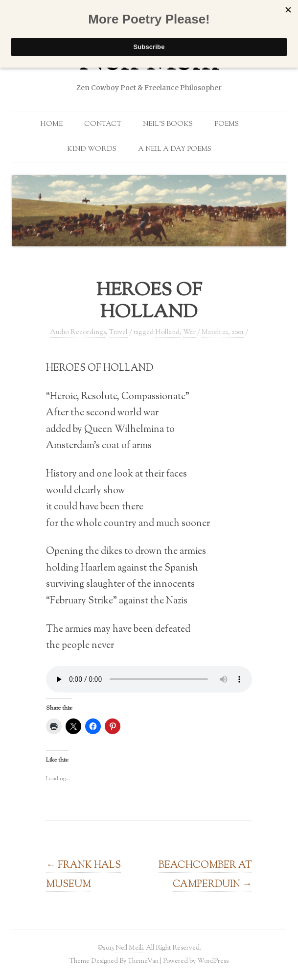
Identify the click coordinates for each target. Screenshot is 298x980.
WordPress (213, 961)
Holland (167, 333)
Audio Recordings (78, 333)
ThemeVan (143, 961)
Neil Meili (129, 948)
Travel (118, 333)
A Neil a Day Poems (175, 149)
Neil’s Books (168, 124)
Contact (103, 124)
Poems (227, 124)
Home (51, 124)
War (189, 333)
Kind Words (92, 149)
